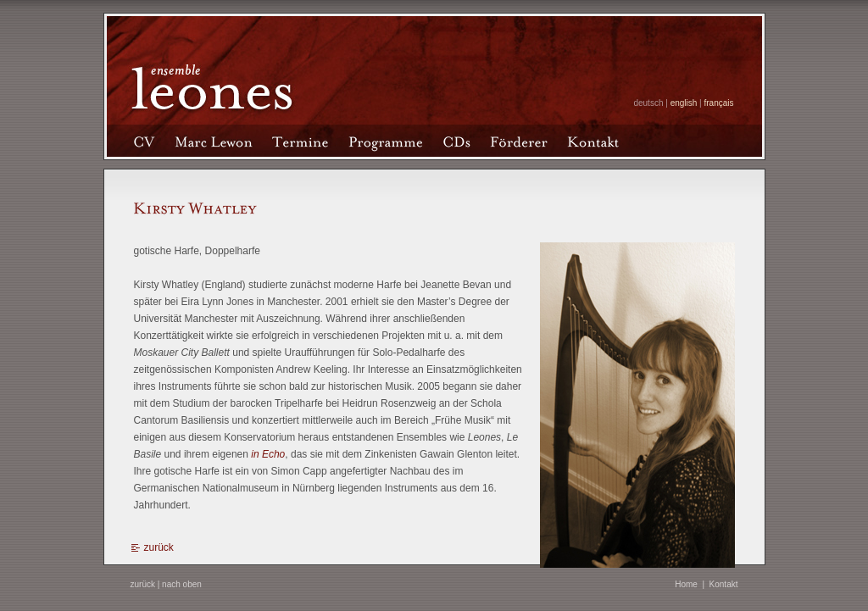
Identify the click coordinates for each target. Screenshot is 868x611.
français (718, 103)
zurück (159, 547)
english (684, 103)
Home (686, 584)
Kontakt (724, 584)
